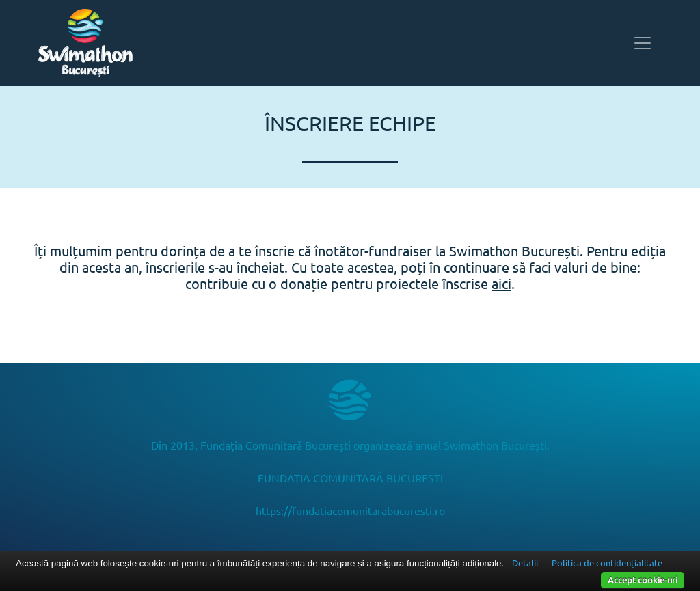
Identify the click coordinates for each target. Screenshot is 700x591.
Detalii (525, 563)
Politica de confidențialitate (607, 563)
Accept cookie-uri (643, 580)
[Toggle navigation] (643, 43)
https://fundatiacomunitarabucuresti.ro (350, 510)
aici (501, 283)
